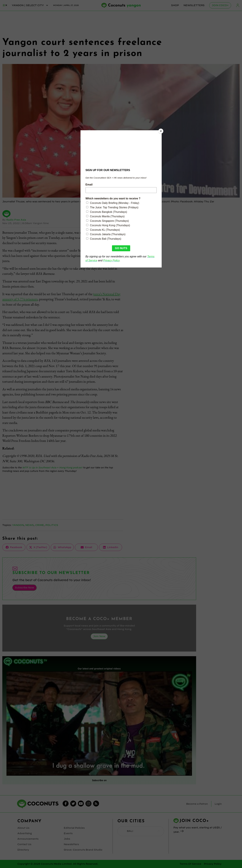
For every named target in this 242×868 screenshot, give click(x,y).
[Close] (161, 131)
